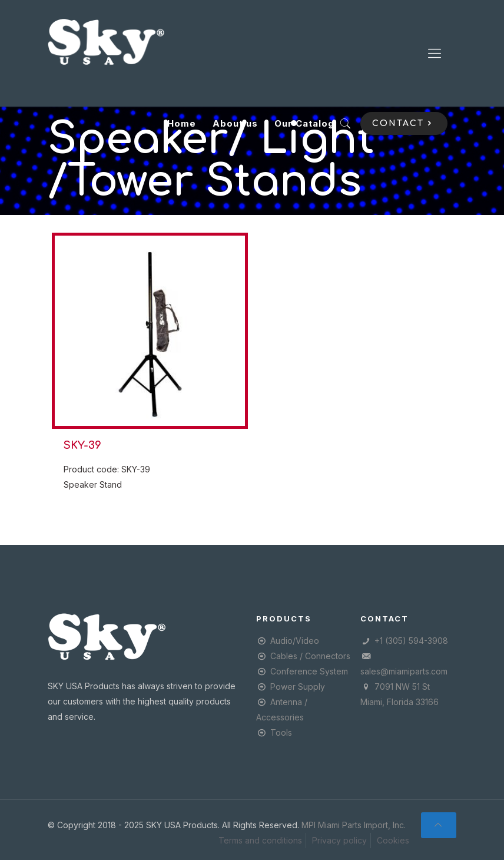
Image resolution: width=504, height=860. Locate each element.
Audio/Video (295, 641)
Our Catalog (304, 123)
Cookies (393, 840)
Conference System (309, 671)
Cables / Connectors (310, 656)
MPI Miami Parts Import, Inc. (354, 825)
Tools (281, 732)
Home (182, 123)
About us (235, 123)
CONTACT (404, 123)
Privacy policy (339, 840)
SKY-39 (82, 445)
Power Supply (298, 687)
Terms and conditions (260, 840)
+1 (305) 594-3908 (411, 641)
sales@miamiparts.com (404, 671)
